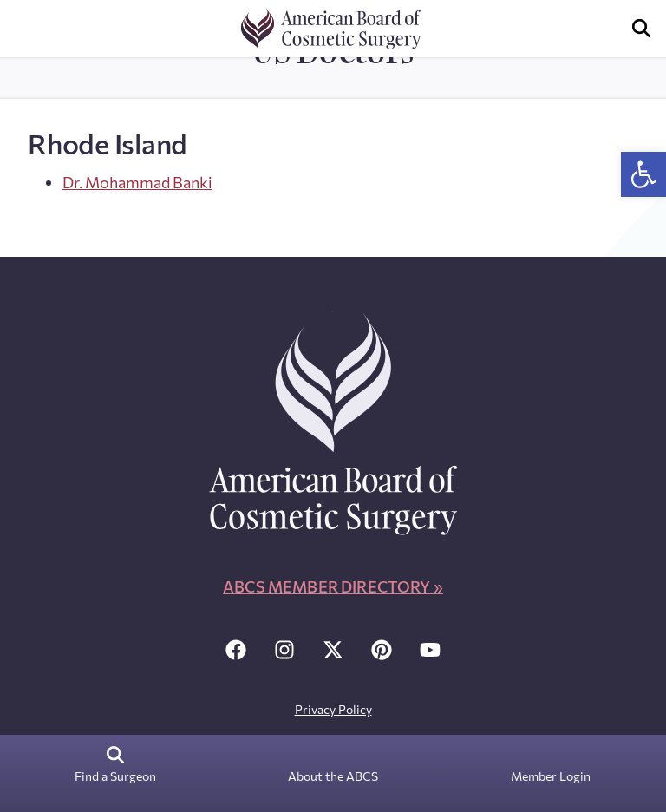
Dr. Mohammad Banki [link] (137, 182)
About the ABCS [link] (333, 776)
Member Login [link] (551, 776)
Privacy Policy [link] (333, 709)
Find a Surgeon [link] (115, 776)
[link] (643, 174)
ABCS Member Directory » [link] (333, 586)
